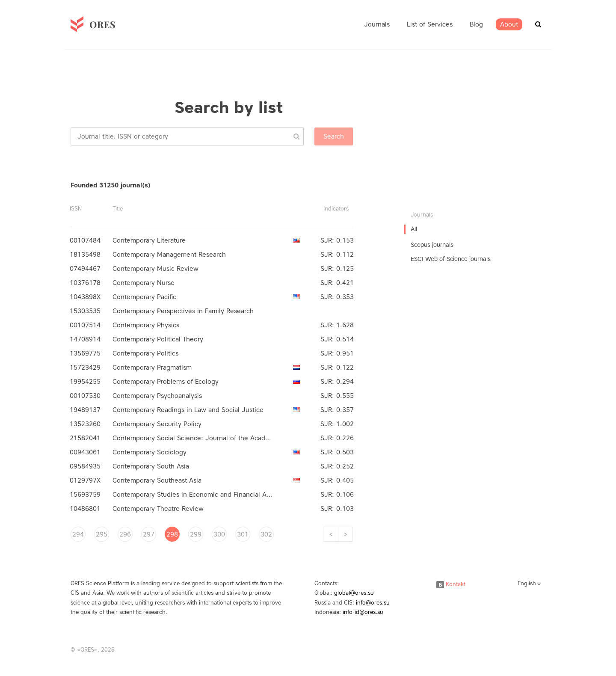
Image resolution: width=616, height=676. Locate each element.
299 (196, 534)
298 (172, 534)
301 (243, 534)
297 (149, 534)
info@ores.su (373, 603)
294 (78, 534)
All (414, 229)
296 (125, 534)
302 (266, 534)
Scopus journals (432, 245)
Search (334, 136)
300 (219, 534)
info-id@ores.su (363, 612)
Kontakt (451, 584)
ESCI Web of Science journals (451, 259)
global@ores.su (354, 593)
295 (102, 534)
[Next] (345, 534)
